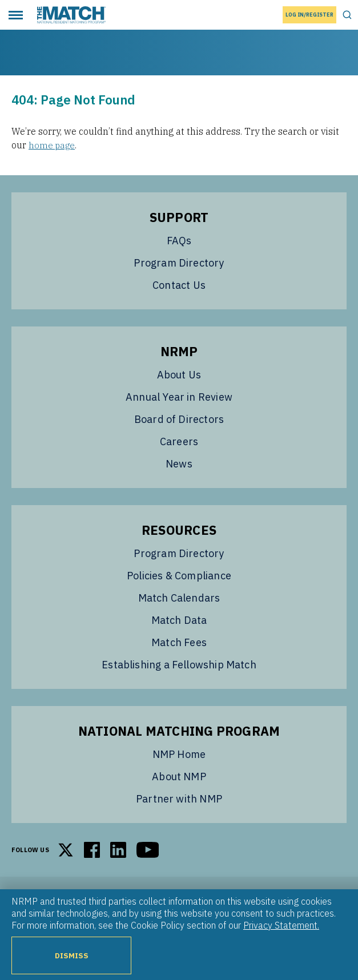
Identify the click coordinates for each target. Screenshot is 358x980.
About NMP (179, 776)
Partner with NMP (179, 798)
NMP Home (179, 754)
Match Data (179, 620)
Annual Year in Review (179, 396)
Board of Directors (179, 419)
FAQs (179, 240)
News (179, 463)
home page (53, 145)
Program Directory (179, 262)
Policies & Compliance (179, 575)
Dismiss (71, 955)
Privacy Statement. (281, 925)
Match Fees (179, 642)
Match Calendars (179, 597)
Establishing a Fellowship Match (179, 664)
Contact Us (179, 285)
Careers (179, 441)
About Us (179, 374)
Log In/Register (309, 15)
